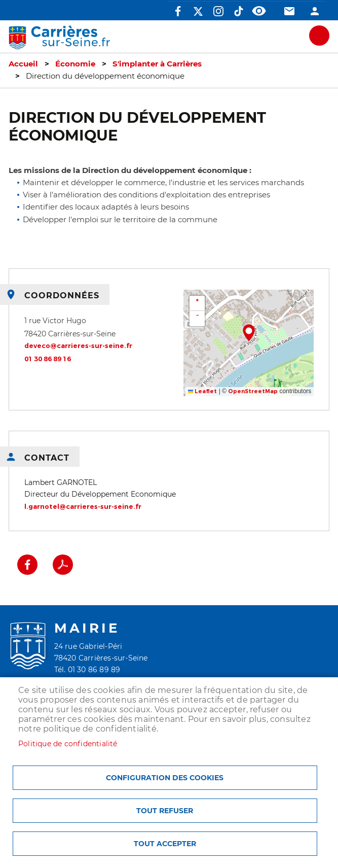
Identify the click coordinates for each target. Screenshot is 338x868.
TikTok (239, 11)
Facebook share (27, 565)
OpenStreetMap (253, 391)
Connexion (315, 11)
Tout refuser (165, 811)
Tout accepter (165, 844)
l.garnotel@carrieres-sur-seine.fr (83, 507)
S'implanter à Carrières (157, 64)
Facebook (178, 11)
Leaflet (203, 391)
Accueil (23, 64)
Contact (289, 11)
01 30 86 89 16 (48, 359)
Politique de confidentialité (68, 744)
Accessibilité (259, 11)
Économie (75, 64)
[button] (249, 333)
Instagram (218, 11)
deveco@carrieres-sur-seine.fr (78, 346)
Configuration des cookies (165, 778)
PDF (63, 565)
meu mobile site (319, 36)
